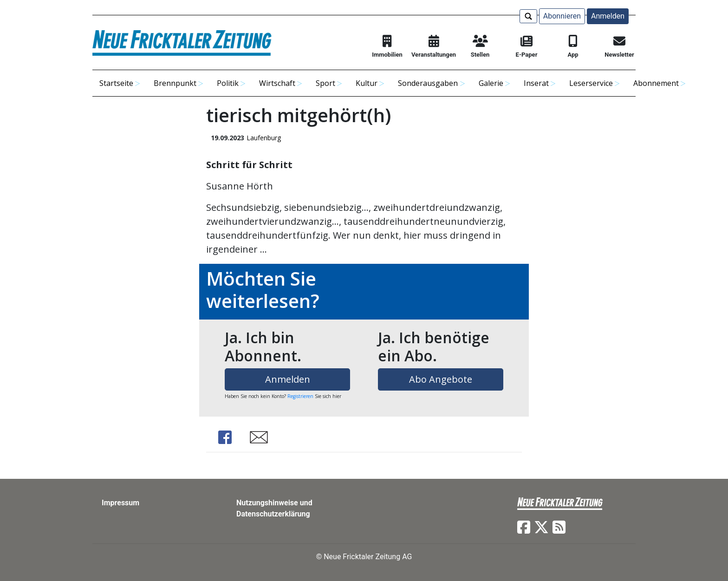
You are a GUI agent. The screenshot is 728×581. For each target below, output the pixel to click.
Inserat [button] (536, 83)
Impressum (120, 503)
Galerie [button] (491, 83)
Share (225, 437)
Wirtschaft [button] (277, 83)
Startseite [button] (116, 83)
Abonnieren (562, 16)
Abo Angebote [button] (441, 379)
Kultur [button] (367, 83)
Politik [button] (228, 83)
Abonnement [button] (656, 83)
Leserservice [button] (591, 83)
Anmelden (608, 16)
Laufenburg (264, 138)
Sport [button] (325, 83)
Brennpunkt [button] (175, 83)
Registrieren (300, 396)
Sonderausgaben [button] (428, 83)
